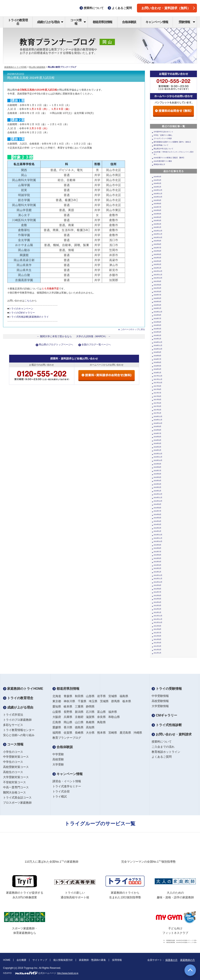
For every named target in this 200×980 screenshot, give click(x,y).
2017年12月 (158, 376)
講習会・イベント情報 (67, 781)
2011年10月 (158, 622)
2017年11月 (158, 379)
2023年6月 (157, 210)
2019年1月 (157, 339)
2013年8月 (157, 548)
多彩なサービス (13, 725)
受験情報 (187, 22)
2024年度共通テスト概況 (163, 161)
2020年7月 (157, 295)
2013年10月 (158, 541)
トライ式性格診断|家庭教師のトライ (29, 317)
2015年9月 (157, 464)
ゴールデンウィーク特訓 (163, 138)
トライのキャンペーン (21, 309)
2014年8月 (157, 508)
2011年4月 (157, 643)
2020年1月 (157, 308)
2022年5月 (157, 254)
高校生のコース (13, 772)
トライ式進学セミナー (67, 786)
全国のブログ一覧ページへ (96, 345)
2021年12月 (158, 271)
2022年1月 (157, 268)
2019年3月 (157, 332)
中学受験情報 (160, 696)
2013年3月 (157, 565)
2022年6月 (157, 251)
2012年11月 (158, 579)
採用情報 (117, 960)
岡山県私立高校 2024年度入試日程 (31, 78)
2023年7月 (157, 207)
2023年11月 (158, 194)
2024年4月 (157, 177)
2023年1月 (157, 227)
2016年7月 (157, 433)
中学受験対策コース (16, 757)
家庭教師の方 (188, 960)
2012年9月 (157, 585)
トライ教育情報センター (19, 730)
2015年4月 (157, 481)
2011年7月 (157, 633)
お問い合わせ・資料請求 (172, 734)
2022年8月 (157, 244)
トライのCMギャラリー (22, 313)
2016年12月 (158, 417)
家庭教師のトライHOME (16, 67)
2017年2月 (157, 410)
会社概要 (21, 960)
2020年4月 (157, 302)
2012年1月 (157, 612)
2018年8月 (157, 356)
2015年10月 (158, 460)
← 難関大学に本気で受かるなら (54, 336)
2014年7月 (157, 511)
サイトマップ (40, 960)
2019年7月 (157, 319)
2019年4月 (157, 329)
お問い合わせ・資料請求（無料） (168, 8)
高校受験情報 (160, 701)
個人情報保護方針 (63, 960)
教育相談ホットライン (166, 752)
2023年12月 (158, 190)
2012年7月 (157, 592)
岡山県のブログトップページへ (56, 345)
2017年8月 (157, 389)
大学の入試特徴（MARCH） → (93, 336)
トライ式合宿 (61, 791)
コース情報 (78, 22)
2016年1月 (157, 450)
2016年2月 (157, 447)
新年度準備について (161, 145)
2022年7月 (157, 248)
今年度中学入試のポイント (163, 132)
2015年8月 (157, 467)
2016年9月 (157, 427)
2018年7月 (157, 359)
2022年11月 (158, 234)
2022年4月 (157, 258)
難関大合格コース (14, 792)
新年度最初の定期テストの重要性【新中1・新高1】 (173, 142)
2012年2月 (157, 609)
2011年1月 (157, 653)
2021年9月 (157, 281)
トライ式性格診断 (167, 725)
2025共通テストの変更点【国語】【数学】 (169, 158)
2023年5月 (157, 214)
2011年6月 (157, 636)
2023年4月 (157, 217)
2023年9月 (157, 200)
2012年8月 (157, 589)
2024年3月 (157, 180)
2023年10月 (158, 197)
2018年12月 (158, 342)
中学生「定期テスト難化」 (163, 135)
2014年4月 (157, 521)
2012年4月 (157, 602)
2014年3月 (157, 524)
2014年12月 (158, 494)
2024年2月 (157, 183)
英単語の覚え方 (159, 164)
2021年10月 (158, 278)
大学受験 (58, 764)
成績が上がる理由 (50, 22)
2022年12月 (158, 231)
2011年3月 (157, 646)
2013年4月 (157, 562)
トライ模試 (60, 796)
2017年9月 (157, 386)
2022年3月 (157, 261)
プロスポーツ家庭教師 (17, 803)
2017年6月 (157, 396)
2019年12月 (158, 312)
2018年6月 (157, 362)
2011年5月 (157, 639)
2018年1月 (157, 373)
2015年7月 (157, 471)
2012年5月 (157, 599)
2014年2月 (157, 528)
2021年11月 (158, 275)
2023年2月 (157, 224)
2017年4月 (157, 403)
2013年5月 (157, 558)
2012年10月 (158, 582)
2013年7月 (157, 552)
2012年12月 (158, 575)
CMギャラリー (164, 715)
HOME (7, 960)
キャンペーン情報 (157, 22)
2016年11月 (158, 420)
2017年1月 (157, 413)
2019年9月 (157, 315)
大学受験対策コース (16, 777)
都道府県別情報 (103, 22)
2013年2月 (157, 568)
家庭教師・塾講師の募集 (92, 960)
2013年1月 (157, 572)
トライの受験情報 (167, 689)
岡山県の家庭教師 (37, 67)
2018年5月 (157, 366)
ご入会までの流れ (163, 747)
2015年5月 (157, 477)
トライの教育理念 (18, 22)
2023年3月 (157, 221)
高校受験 (58, 759)
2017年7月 (157, 393)
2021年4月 (157, 288)
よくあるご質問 (162, 757)
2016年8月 (157, 430)
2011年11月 (158, 619)
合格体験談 (129, 22)
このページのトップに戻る (133, 329)
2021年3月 (157, 292)
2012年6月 (157, 596)
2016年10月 (158, 423)
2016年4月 (157, 440)
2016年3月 (157, 443)
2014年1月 (157, 531)
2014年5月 (157, 518)
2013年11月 (158, 538)
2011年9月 (157, 626)
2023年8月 (157, 204)
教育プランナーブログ (67, 738)
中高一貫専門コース (16, 787)
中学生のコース (13, 762)
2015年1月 (157, 491)
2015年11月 (158, 457)
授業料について (162, 742)
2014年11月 (158, 498)
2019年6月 (157, 322)
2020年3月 (157, 305)
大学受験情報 (160, 706)
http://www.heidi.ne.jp (68, 973)
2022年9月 (157, 241)
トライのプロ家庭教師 (17, 720)
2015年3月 (157, 484)
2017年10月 (158, 383)
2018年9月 (157, 352)
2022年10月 (158, 237)
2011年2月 (157, 650)
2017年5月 (157, 400)
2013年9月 (157, 545)
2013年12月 (158, 535)
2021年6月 (157, 285)
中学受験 (58, 754)
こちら (28, 301)
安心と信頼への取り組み (19, 735)
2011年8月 (157, 629)
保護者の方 (171, 960)
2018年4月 (157, 369)
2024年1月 (157, 187)
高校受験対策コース (16, 767)
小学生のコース (13, 752)
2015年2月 (157, 487)
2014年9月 (157, 504)
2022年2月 (157, 264)
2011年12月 (158, 616)
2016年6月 (157, 437)
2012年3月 (157, 606)
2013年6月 (157, 555)
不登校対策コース (14, 782)
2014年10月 (158, 501)
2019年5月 (157, 325)
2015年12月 (158, 454)
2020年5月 (157, 298)
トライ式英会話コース (17, 798)
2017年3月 (157, 406)
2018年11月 (158, 345)
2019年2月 (157, 335)
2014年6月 (157, 514)
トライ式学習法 (13, 715)
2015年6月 (157, 474)
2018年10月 (158, 349)
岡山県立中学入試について (163, 149)
